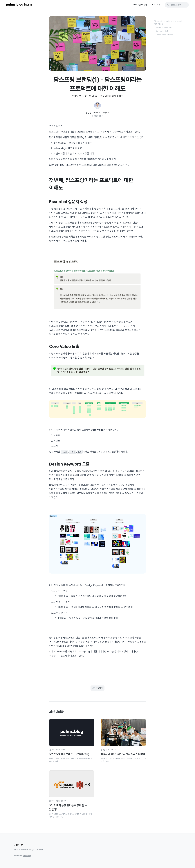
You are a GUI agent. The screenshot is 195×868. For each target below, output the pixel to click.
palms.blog (27, 856)
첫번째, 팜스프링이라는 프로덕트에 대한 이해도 (168, 23)
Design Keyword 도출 (164, 34)
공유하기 (97, 688)
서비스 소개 (156, 5)
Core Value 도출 (162, 31)
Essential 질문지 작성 (164, 27)
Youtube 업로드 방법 (139, 5)
